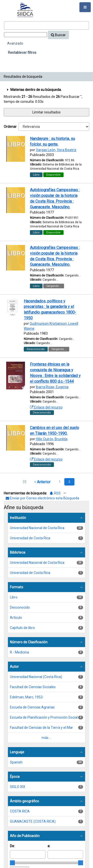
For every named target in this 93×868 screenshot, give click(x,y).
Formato (17, 587)
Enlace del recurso (46, 407)
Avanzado (15, 43)
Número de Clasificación (29, 642)
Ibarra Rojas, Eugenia (52, 387)
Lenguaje (17, 752)
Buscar (58, 35)
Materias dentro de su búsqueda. (34, 90)
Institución (18, 518)
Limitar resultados (46, 112)
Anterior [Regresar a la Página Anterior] (42, 482)
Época (15, 777)
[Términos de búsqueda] (46, 26)
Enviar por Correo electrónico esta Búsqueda (42, 498)
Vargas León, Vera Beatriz (56, 150)
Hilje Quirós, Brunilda (52, 439)
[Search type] (25, 35)
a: (49, 846)
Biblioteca (18, 552)
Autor (14, 667)
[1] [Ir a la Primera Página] (25, 482)
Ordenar (10, 127)
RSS (55, 493)
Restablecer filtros (22, 53)
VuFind (12, 8)
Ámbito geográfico (24, 801)
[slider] (12, 863)
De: (12, 846)
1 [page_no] (59, 482)
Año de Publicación (25, 836)
